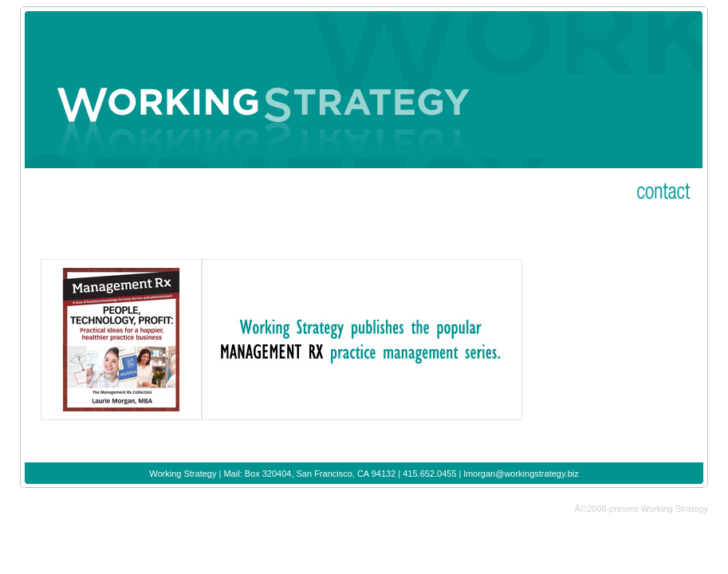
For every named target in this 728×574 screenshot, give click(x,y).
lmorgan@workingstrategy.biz (521, 474)
